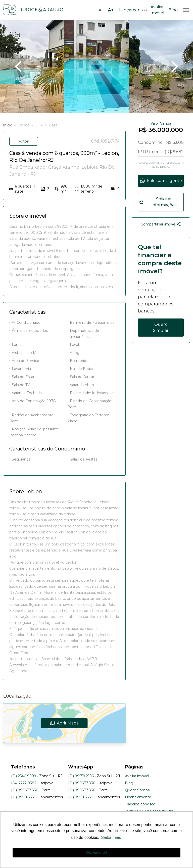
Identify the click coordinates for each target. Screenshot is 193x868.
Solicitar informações (158, 202)
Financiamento (138, 797)
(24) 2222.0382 (24, 783)
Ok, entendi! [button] (96, 852)
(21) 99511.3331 (23, 797)
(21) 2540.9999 (24, 776)
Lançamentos (133, 10)
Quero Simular (161, 327)
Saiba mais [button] (111, 837)
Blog (173, 10)
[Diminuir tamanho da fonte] (101, 10)
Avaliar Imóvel (157, 10)
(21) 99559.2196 (81, 776)
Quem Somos (137, 790)
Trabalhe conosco (140, 804)
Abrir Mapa (64, 723)
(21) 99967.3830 (25, 790)
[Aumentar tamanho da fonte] (111, 10)
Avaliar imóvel (137, 776)
